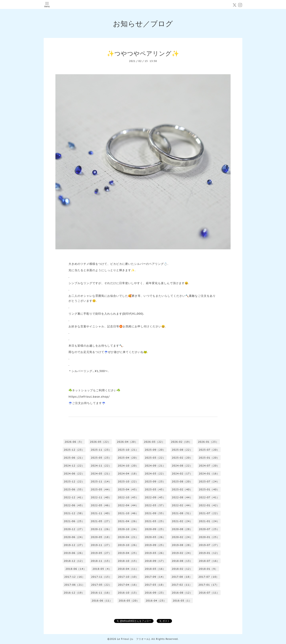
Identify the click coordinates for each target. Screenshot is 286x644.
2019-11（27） (101, 545)
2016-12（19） (74, 593)
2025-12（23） (74, 450)
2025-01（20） (209, 458)
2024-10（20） (128, 466)
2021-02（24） (182, 521)
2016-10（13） (128, 593)
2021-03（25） (155, 521)
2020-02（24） (182, 537)
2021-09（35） (155, 513)
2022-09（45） (155, 497)
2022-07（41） (209, 497)
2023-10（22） (128, 482)
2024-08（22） (182, 466)
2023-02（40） (182, 489)
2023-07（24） (209, 482)
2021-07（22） (209, 513)
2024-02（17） (182, 474)
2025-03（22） (155, 458)
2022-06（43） (74, 505)
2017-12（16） (75, 577)
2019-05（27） (101, 553)
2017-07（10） (209, 577)
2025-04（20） (128, 458)
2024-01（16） (209, 474)
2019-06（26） (74, 553)
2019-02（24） (182, 553)
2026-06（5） (74, 442)
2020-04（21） (128, 537)
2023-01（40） (209, 489)
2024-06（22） (74, 474)
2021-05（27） (101, 521)
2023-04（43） (128, 489)
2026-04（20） (127, 442)
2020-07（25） (209, 529)
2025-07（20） (209, 450)
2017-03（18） (155, 585)
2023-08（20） (182, 482)
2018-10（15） (128, 561)
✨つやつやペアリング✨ (143, 53)
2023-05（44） (101, 489)
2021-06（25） (74, 521)
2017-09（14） (155, 577)
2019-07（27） (209, 545)
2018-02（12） (182, 569)
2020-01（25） (209, 537)
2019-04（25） (128, 553)
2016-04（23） (156, 601)
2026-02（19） (181, 442)
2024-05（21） (101, 474)
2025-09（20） (155, 450)
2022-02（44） (182, 505)
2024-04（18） (128, 474)
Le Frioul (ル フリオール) (133, 639)
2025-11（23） (101, 450)
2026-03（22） (154, 442)
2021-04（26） (128, 521)
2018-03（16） (155, 569)
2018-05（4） (102, 569)
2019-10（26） (128, 545)
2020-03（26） (155, 537)
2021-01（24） (209, 521)
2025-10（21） (128, 450)
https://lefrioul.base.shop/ (89, 397)
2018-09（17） (155, 561)
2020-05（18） (101, 537)
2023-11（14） (101, 482)
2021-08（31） (182, 513)
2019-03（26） (155, 553)
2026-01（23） (208, 442)
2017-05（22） (101, 585)
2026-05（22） (100, 442)
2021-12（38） (74, 513)
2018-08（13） (182, 561)
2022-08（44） (182, 497)
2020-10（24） (128, 529)
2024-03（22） (155, 474)
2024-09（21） (155, 466)
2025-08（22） (182, 450)
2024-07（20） (209, 466)
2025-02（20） (182, 458)
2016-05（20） (129, 601)
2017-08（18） (182, 577)
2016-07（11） (209, 593)
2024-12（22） (74, 466)
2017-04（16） (128, 585)
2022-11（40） (101, 497)
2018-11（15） (101, 561)
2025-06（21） (74, 458)
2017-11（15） (101, 577)
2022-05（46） (101, 505)
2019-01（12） (209, 553)
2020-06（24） (74, 537)
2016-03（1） (182, 601)
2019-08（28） (182, 545)
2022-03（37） (155, 505)
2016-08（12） (182, 593)
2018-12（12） (74, 561)
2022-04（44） (128, 505)
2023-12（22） (74, 482)
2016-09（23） (155, 593)
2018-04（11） (128, 569)
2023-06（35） (74, 489)
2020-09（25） (155, 529)
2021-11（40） (101, 513)
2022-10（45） (128, 497)
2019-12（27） (74, 545)
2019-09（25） (155, 545)
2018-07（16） (209, 561)
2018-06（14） (76, 569)
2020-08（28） (182, 529)
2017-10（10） (128, 577)
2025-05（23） (101, 458)
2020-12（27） (74, 529)
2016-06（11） (102, 601)
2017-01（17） (209, 585)
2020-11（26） (101, 529)
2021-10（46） (128, 513)
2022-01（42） (209, 505)
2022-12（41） (74, 497)
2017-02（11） (182, 585)
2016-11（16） (101, 593)
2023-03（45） (155, 489)
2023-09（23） (155, 482)
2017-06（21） (75, 585)
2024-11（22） (101, 466)
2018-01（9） (208, 569)
